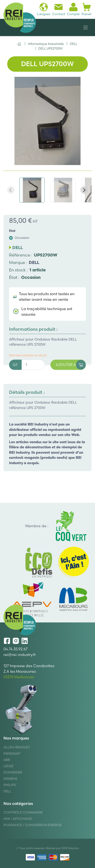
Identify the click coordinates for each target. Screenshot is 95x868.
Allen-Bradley (17, 747)
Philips (10, 785)
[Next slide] (84, 190)
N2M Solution (70, 848)
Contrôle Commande (23, 812)
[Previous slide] (11, 190)
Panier (87, 9)
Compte (73, 9)
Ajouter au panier (71, 365)
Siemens (10, 779)
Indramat (12, 753)
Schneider (13, 772)
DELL (34, 262)
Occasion (22, 238)
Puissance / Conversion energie (33, 825)
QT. (15, 365)
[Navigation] (85, 27)
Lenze (8, 766)
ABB (7, 760)
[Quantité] (33, 365)
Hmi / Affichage (18, 819)
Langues (44, 9)
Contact (59, 9)
